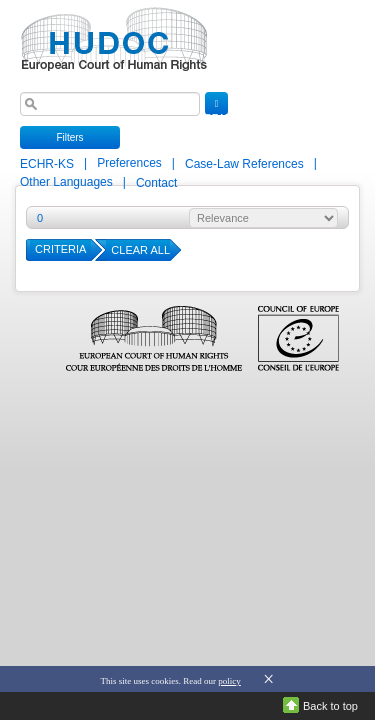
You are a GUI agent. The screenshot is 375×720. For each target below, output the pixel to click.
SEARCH (216, 107)
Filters (69, 137)
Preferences (129, 163)
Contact (156, 183)
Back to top (330, 706)
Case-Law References (246, 164)
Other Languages (66, 182)
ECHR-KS (48, 164)
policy (229, 681)
